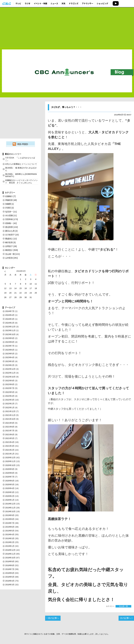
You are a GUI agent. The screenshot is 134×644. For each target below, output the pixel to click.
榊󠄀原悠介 (11, 250)
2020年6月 (10, 481)
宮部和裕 (11, 219)
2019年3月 (10, 538)
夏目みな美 (11, 231)
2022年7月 (10, 388)
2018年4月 (10, 581)
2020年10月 (10, 465)
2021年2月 (10, 450)
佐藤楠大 (10, 196)
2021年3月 (10, 446)
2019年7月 (10, 523)
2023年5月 (10, 354)
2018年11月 (10, 554)
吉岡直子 (11, 246)
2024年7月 (10, 311)
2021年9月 (10, 423)
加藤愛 (9, 204)
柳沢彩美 (10, 242)
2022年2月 (10, 404)
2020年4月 (10, 488)
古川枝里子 (12, 235)
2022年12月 (10, 369)
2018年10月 (10, 558)
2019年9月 (10, 515)
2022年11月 (10, 373)
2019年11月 (10, 508)
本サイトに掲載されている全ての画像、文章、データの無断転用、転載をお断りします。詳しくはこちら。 (67, 634)
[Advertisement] (67, 28)
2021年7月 (10, 431)
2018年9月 (10, 561)
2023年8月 (10, 342)
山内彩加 (11, 258)
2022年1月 (10, 408)
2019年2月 (10, 542)
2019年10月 (10, 511)
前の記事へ (53, 618)
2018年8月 (10, 565)
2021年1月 (10, 454)
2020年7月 (10, 477)
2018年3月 (10, 585)
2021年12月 (10, 411)
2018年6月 (10, 573)
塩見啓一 (11, 212)
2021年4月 (10, 442)
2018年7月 (10, 569)
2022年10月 (10, 377)
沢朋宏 (9, 208)
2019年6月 (10, 527)
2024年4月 (10, 315)
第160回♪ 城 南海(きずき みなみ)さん (21, 169)
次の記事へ (126, 618)
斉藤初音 (11, 200)
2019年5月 (10, 531)
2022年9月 (10, 381)
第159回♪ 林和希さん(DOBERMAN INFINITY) (21, 175)
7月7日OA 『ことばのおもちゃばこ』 (20, 159)
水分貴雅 (11, 215)
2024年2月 (10, 323)
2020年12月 (10, 458)
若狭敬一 (11, 223)
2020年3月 (10, 492)
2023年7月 (10, 346)
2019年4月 (10, 534)
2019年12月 (10, 504)
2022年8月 (10, 384)
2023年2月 (10, 365)
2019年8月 (10, 519)
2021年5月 (10, 438)
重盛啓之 (11, 239)
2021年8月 (10, 427)
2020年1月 (10, 500)
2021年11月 (10, 415)
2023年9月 (10, 338)
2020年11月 (10, 461)
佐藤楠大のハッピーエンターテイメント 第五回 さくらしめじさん (21, 181)
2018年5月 (10, 577)
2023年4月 (10, 357)
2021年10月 (10, 419)
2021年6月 (10, 435)
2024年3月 (10, 319)
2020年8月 (10, 473)
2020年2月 (10, 496)
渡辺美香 (11, 227)
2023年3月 (10, 361)
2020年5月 (10, 484)
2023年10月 (10, 334)
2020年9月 (10, 469)
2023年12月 (10, 327)
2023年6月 (10, 350)
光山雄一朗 (123, 606)
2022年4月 (10, 396)
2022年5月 (10, 392)
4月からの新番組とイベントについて (21, 164)
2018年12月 (10, 550)
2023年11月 (10, 330)
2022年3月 (10, 400)
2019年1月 (10, 546)
